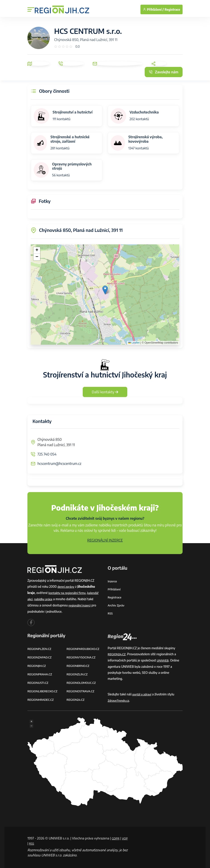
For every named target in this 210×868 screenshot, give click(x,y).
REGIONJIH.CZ (37, 664)
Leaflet (134, 343)
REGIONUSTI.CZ (39, 681)
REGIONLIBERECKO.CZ (43, 689)
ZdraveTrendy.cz (119, 699)
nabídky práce (44, 599)
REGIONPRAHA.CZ (41, 673)
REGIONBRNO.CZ (79, 664)
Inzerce (113, 581)
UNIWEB (163, 659)
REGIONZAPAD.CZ (40, 656)
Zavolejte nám (164, 72)
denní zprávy (67, 587)
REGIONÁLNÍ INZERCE (105, 540)
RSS (110, 612)
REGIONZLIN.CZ (78, 673)
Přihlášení (115, 589)
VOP (31, 841)
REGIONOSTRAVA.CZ (81, 689)
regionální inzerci (80, 605)
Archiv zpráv (117, 605)
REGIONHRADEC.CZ (41, 697)
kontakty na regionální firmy (68, 593)
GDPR (116, 836)
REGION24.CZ (76, 697)
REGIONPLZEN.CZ (40, 648)
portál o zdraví (143, 693)
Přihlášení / (153, 9)
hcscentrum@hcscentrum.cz (59, 464)
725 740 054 (47, 454)
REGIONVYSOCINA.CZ (82, 656)
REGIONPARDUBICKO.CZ (84, 648)
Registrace (172, 9)
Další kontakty (105, 392)
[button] (105, 290)
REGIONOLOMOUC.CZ (82, 681)
